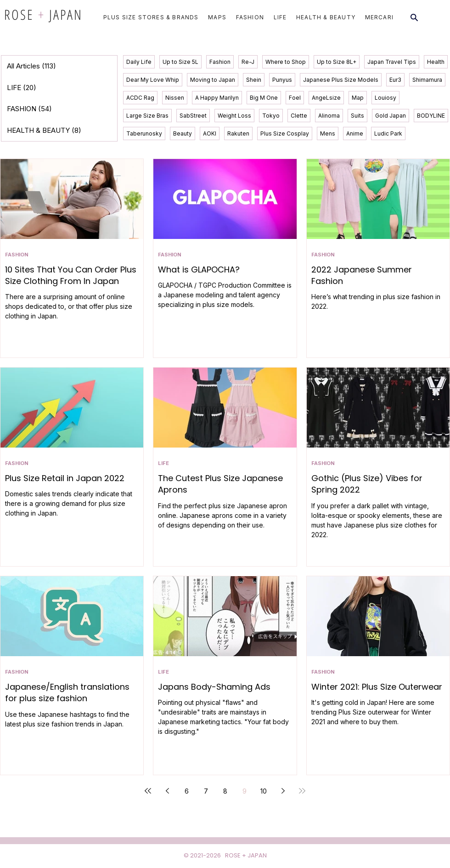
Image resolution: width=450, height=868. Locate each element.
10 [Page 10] (264, 791)
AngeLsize (326, 98)
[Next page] (283, 791)
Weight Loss (234, 116)
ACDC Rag (140, 98)
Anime (355, 133)
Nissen (175, 98)
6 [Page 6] (187, 791)
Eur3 (395, 80)
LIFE (163, 463)
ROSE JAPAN (43, 14)
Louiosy (385, 98)
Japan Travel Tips (392, 62)
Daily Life (139, 62)
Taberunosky (144, 133)
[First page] (148, 791)
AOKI (210, 133)
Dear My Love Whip (153, 80)
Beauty (183, 133)
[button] (148, 17)
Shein (254, 80)
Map (358, 98)
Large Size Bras (147, 116)
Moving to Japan (213, 80)
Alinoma (329, 116)
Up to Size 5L (180, 62)
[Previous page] (167, 791)
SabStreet (193, 116)
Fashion (220, 62)
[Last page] (302, 791)
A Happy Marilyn (217, 98)
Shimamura (427, 80)
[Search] (414, 17)
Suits (357, 116)
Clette (299, 116)
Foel (295, 98)
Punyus (282, 80)
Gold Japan (391, 116)
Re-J (248, 62)
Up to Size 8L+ (337, 62)
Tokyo (271, 116)
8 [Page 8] (225, 791)
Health (436, 62)
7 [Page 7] (206, 791)
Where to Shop (286, 62)
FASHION (17, 255)
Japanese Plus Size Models (341, 80)
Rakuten (238, 133)
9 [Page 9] (245, 791)
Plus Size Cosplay (285, 133)
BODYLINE (431, 116)
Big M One (264, 98)
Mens (328, 133)
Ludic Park (388, 133)
